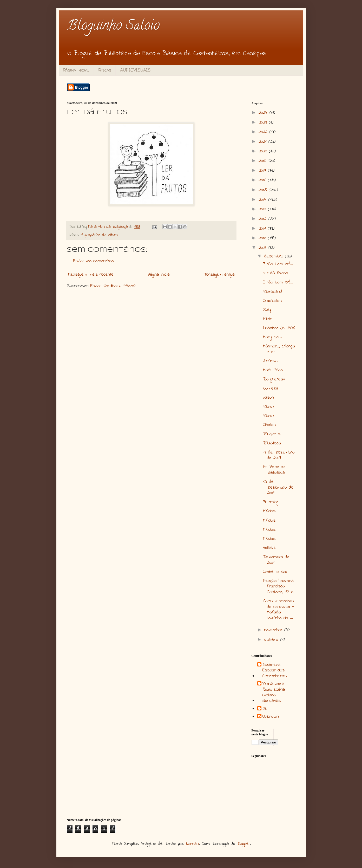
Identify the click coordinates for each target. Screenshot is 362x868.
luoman (193, 844)
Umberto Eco (275, 572)
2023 (264, 122)
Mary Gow (272, 337)
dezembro (275, 256)
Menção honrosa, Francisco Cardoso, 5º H (279, 587)
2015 (264, 190)
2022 (264, 132)
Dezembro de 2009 (276, 560)
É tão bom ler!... (278, 264)
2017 (263, 171)
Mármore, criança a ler (279, 349)
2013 (263, 209)
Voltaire (269, 548)
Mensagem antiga (219, 275)
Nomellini (270, 388)
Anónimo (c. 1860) (279, 328)
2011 (263, 229)
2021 (264, 142)
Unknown (271, 717)
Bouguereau (274, 379)
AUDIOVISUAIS (135, 70)
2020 (264, 151)
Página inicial (76, 70)
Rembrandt (273, 292)
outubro (272, 640)
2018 (263, 161)
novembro (274, 630)
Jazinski (270, 361)
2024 (264, 113)
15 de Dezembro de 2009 (278, 487)
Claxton (269, 425)
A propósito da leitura (99, 235)
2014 (263, 200)
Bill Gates (272, 434)
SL (265, 709)
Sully (267, 310)
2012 (264, 219)
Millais (268, 319)
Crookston (272, 301)
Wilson (268, 398)
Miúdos (269, 511)
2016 (263, 180)
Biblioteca (272, 443)
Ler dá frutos (276, 273)
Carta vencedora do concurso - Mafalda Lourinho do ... (278, 610)
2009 (263, 248)
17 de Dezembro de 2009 (279, 455)
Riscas (105, 70)
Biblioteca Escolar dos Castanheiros (275, 671)
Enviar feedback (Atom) (113, 286)
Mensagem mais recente (91, 275)
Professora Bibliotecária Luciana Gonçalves (274, 692)
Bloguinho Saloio (113, 27)
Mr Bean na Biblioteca (274, 470)
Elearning (271, 502)
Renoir (269, 407)
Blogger (244, 844)
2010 (263, 238)
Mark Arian (273, 370)
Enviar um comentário (94, 261)
